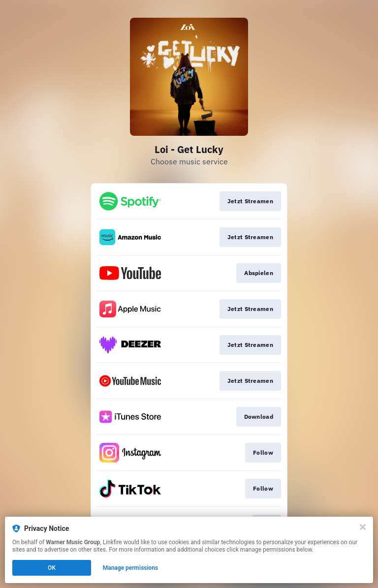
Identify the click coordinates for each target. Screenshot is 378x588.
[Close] (363, 527)
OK (52, 568)
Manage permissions (131, 568)
